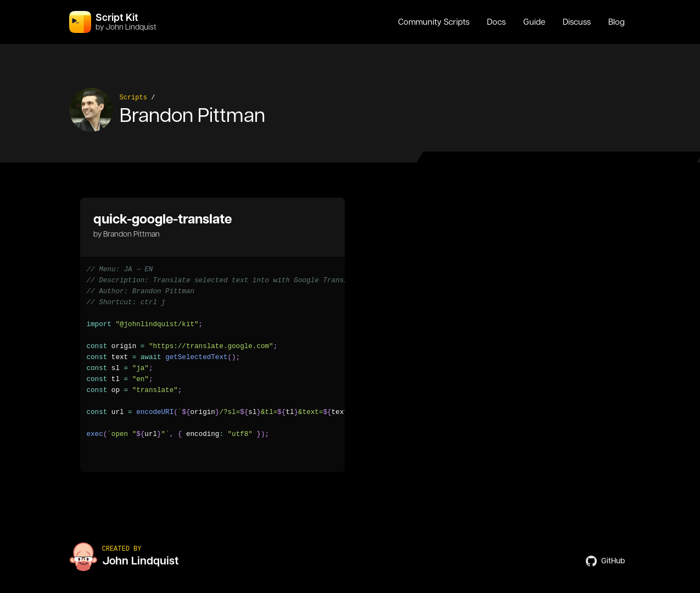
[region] (212, 352)
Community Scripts (434, 22)
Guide (534, 22)
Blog (617, 22)
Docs (496, 22)
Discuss (577, 22)
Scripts (133, 98)
